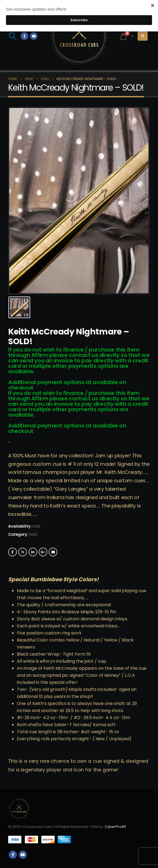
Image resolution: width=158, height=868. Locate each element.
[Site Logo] (79, 36)
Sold (33, 534)
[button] (12, 36)
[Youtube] (34, 36)
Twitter (23, 552)
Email (53, 552)
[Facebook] (24, 36)
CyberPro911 (115, 827)
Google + (43, 552)
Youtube (23, 855)
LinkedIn (33, 552)
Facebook (13, 552)
